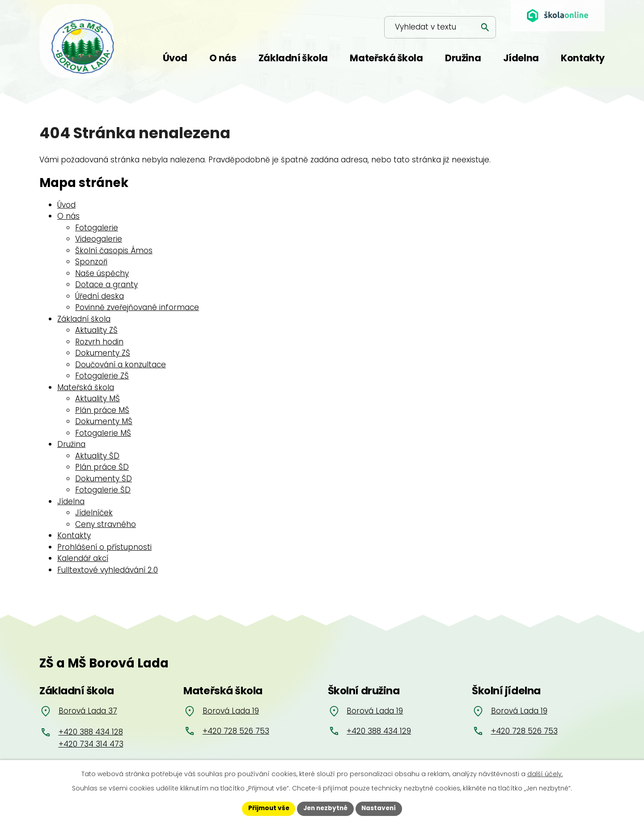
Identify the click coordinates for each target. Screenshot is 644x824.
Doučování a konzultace (121, 365)
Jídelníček (94, 513)
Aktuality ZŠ (96, 330)
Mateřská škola (86, 387)
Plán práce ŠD (102, 467)
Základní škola (84, 319)
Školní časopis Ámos (114, 251)
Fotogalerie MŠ (103, 433)
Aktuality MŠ (97, 399)
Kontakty (74, 535)
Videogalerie (99, 239)
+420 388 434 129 (379, 731)
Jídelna (71, 501)
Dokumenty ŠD (104, 479)
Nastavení (381, 808)
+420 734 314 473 (91, 744)
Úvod (66, 205)
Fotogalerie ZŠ (102, 376)
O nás (68, 216)
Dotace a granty (106, 285)
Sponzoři (91, 262)
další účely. (545, 773)
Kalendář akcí (83, 558)
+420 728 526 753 (236, 731)
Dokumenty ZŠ (103, 353)
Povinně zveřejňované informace (137, 307)
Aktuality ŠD (97, 456)
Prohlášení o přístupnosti (104, 547)
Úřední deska (100, 296)
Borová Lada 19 (231, 711)
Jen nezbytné (325, 808)
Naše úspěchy (102, 273)
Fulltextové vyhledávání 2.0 (108, 570)
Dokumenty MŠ (104, 421)
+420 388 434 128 (91, 732)
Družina (71, 444)
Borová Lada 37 (88, 711)
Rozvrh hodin (99, 342)
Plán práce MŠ (102, 410)
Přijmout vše (266, 808)
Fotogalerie (97, 228)
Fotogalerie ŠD (103, 490)
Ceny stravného (106, 524)
